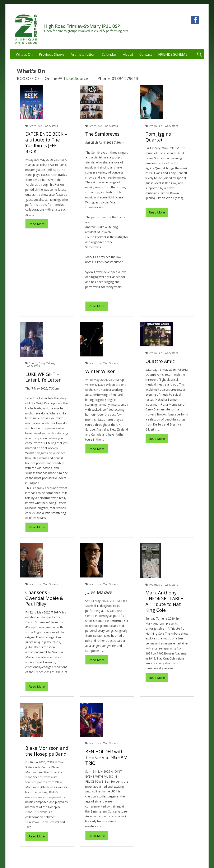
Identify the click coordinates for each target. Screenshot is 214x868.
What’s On (24, 54)
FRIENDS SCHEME (173, 54)
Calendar (109, 54)
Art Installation (83, 54)
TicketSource (76, 78)
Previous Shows (52, 54)
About (128, 54)
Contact (146, 54)
